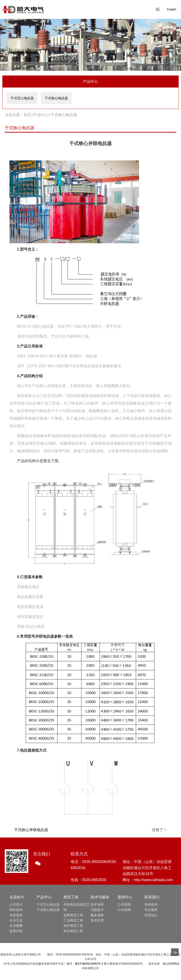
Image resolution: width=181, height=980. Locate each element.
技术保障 (97, 905)
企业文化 (16, 920)
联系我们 (152, 897)
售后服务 (151, 910)
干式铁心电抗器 (56, 98)
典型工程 (71, 897)
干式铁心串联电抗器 (31, 830)
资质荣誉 (16, 915)
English (172, 9)
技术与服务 (100, 897)
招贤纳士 (151, 915)
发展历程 (16, 931)
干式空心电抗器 (22, 98)
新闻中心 (125, 897)
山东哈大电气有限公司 (23, 10)
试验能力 (97, 910)
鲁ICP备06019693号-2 (89, 964)
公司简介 (16, 905)
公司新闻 (124, 905)
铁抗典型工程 (73, 931)
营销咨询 (151, 905)
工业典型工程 (73, 920)
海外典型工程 (73, 926)
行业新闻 (124, 910)
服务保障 (97, 915)
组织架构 (16, 910)
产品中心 (41, 115)
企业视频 (16, 926)
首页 (27, 115)
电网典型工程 (73, 915)
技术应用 (97, 920)
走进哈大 (17, 897)
